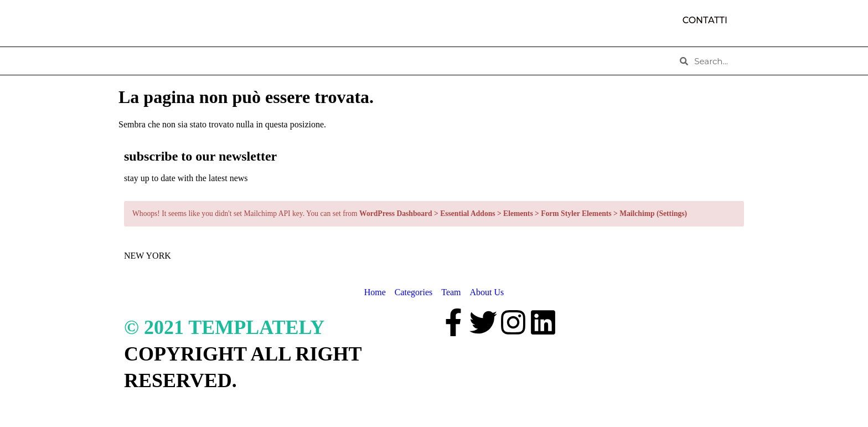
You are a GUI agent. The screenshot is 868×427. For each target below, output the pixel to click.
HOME (142, 61)
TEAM (327, 61)
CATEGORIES (267, 61)
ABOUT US (198, 61)
